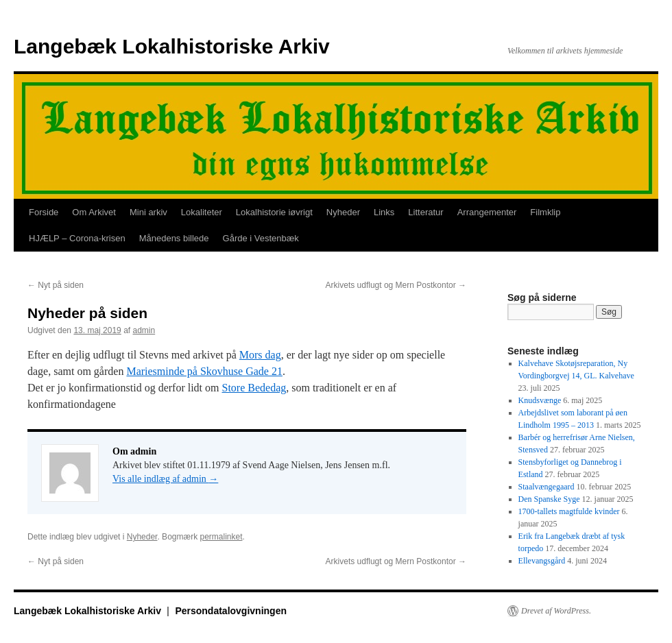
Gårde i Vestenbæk (261, 238)
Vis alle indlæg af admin (165, 479)
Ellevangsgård (542, 561)
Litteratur (425, 212)
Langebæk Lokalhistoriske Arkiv (172, 46)
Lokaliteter (202, 212)
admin (144, 330)
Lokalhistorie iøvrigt (274, 212)
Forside (44, 212)
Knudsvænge (540, 400)
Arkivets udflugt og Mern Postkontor (396, 285)
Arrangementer (487, 212)
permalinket (221, 537)
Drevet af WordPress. (556, 611)
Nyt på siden (56, 285)
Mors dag (260, 355)
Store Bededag (254, 388)
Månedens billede (174, 238)
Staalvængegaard (547, 487)
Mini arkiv (148, 212)
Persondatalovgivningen (231, 611)
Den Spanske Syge (549, 499)
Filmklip (545, 212)
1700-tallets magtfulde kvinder (569, 511)
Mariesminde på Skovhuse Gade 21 (204, 371)
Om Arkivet (94, 212)
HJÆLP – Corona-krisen (77, 238)
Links (384, 212)
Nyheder (343, 212)
